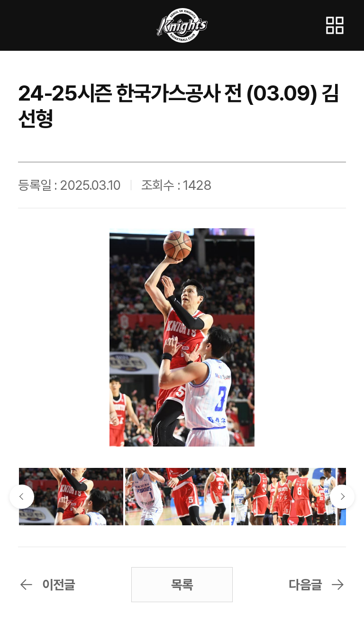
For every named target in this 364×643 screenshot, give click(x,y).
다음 (342, 497)
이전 (22, 497)
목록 (182, 585)
